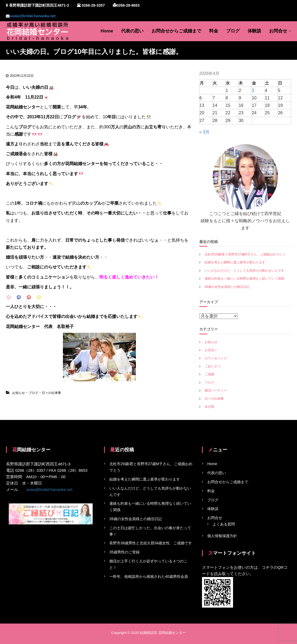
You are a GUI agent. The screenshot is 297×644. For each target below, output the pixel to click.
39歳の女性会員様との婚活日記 (227, 287)
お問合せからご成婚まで (176, 31)
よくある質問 (224, 524)
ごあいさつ (213, 366)
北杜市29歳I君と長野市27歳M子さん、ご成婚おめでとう (245, 254)
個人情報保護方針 (222, 536)
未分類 (209, 407)
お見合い (211, 350)
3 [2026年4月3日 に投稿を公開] (253, 91)
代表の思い (132, 31)
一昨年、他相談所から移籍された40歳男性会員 (149, 576)
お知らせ (19, 393)
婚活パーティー (216, 390)
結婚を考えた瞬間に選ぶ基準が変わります (235, 262)
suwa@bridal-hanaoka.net (33, 16)
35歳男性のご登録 (124, 552)
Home (107, 31)
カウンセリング (216, 358)
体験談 (254, 31)
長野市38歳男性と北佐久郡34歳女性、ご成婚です (151, 543)
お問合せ (278, 31)
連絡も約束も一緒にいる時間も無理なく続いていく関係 (244, 279)
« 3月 (204, 132)
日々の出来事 (51, 393)
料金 (214, 31)
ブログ (233, 31)
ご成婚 (209, 374)
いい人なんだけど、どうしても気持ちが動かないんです (244, 271)
